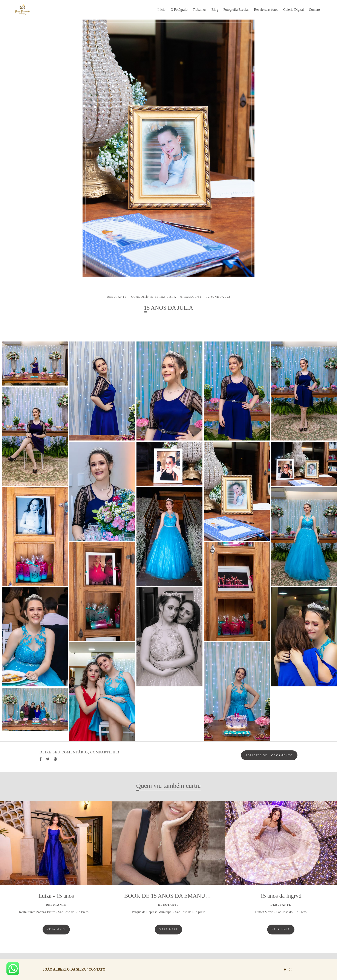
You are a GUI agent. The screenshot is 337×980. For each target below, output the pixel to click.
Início (162, 10)
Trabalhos (200, 10)
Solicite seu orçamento (269, 755)
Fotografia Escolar (236, 10)
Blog (215, 10)
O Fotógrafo (179, 10)
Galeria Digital (294, 10)
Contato (314, 10)
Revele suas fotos (266, 10)
